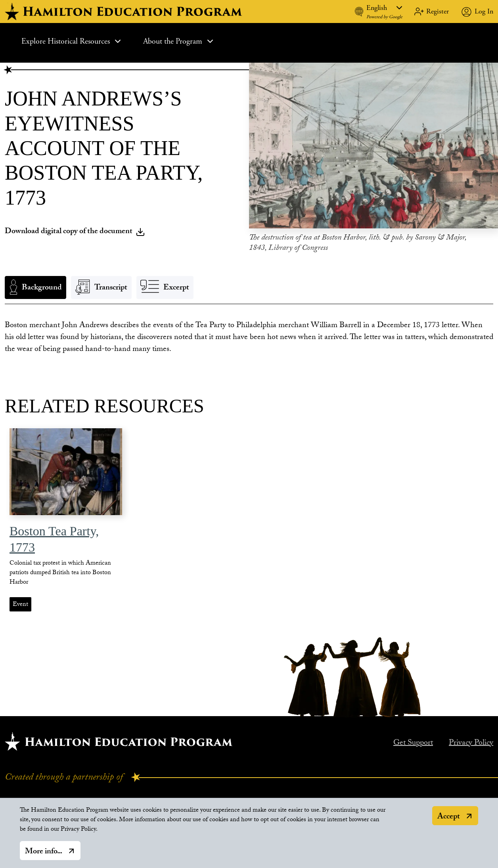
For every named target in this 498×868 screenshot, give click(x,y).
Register (438, 11)
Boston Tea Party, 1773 (54, 539)
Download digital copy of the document (75, 232)
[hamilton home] (125, 11)
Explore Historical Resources (72, 41)
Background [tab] (42, 288)
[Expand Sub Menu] (118, 41)
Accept (449, 821)
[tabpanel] (249, 338)
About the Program (179, 41)
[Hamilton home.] (119, 741)
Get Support (413, 743)
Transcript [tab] (111, 288)
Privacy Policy (471, 743)
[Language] (384, 8)
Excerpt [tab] (176, 288)
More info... (44, 856)
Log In (484, 11)
